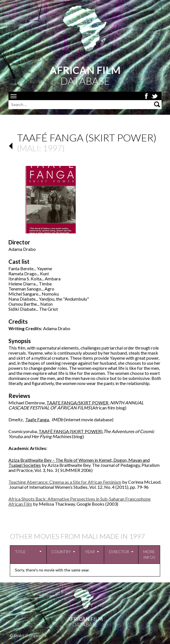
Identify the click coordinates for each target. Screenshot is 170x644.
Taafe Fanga (37, 419)
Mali (29, 148)
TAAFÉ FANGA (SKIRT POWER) (71, 431)
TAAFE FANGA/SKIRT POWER (77, 403)
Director (119, 552)
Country (61, 552)
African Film (85, 619)
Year (90, 552)
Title (20, 552)
